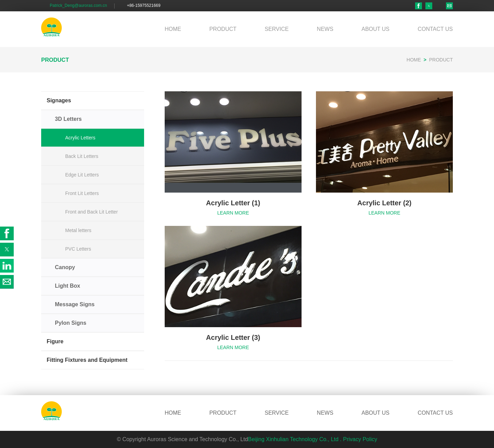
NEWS (325, 29)
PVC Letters (78, 249)
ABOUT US (376, 29)
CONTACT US (435, 29)
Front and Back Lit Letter (91, 212)
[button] (429, 6)
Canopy (65, 267)
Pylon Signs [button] (71, 323)
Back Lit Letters (82, 156)
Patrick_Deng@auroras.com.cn (78, 5)
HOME (173, 29)
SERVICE (277, 29)
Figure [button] (55, 341)
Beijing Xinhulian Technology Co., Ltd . (295, 439)
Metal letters (78, 230)
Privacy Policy (360, 439)
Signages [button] (59, 100)
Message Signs (75, 304)
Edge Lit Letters (82, 175)
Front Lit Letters (82, 193)
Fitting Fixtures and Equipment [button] (87, 360)
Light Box (68, 286)
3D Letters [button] (68, 119)
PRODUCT (223, 29)
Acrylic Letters (80, 138)
